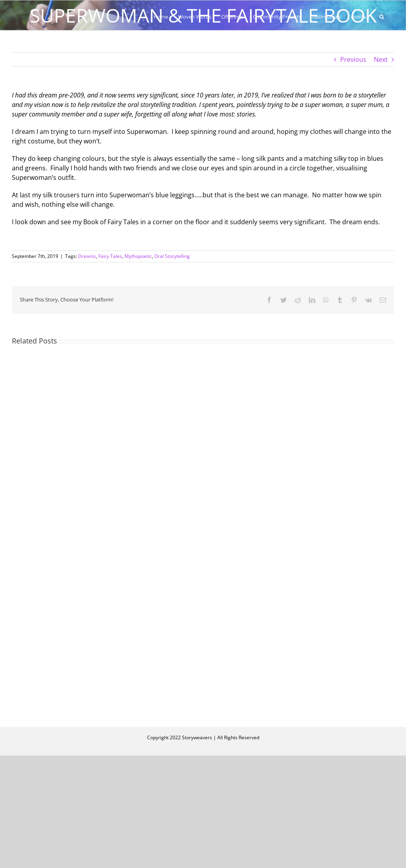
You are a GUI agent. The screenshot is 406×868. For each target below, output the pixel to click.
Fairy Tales (110, 256)
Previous (353, 59)
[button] (382, 17)
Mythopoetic (138, 256)
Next (381, 59)
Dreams (87, 256)
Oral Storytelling (172, 256)
